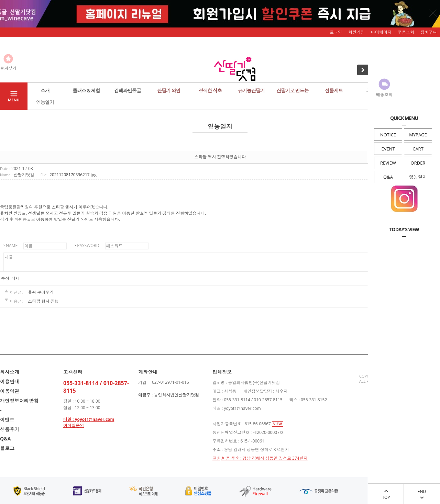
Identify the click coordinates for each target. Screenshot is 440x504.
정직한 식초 (210, 91)
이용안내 (10, 382)
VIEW (278, 424)
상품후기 (10, 429)
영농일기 (45, 102)
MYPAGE (418, 135)
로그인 (336, 32)
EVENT (388, 149)
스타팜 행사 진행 (43, 301)
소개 (45, 91)
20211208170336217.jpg (73, 175)
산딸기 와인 (169, 91)
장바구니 (429, 32)
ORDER (418, 163)
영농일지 (418, 177)
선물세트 (334, 91)
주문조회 (406, 32)
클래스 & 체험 (86, 91)
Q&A (388, 177)
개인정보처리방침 (19, 401)
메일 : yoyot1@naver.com (89, 419)
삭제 (15, 279)
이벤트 (7, 420)
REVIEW (388, 163)
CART (418, 149)
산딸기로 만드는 (293, 91)
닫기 (433, 13)
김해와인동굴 (128, 91)
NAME (12, 245)
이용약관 (10, 391)
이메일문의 (74, 425)
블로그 (7, 448)
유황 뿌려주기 (41, 292)
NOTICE (388, 135)
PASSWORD (88, 245)
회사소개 (10, 372)
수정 (5, 279)
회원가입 (356, 32)
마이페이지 (381, 32)
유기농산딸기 (251, 91)
